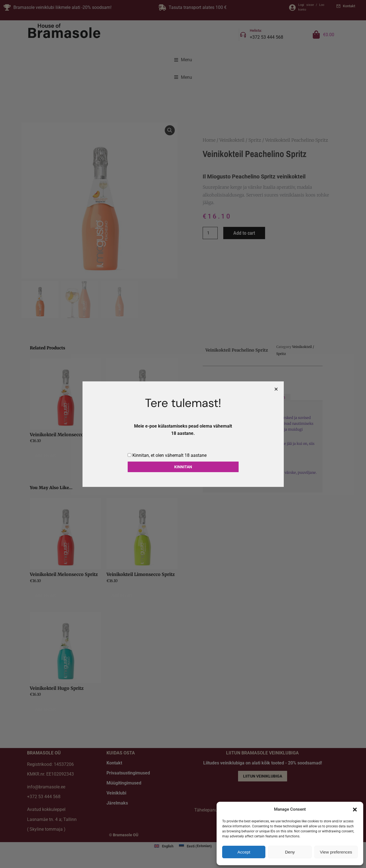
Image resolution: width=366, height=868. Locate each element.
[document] (183, 434)
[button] (355, 810)
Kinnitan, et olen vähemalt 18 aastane (169, 455)
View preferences (336, 852)
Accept (244, 852)
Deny (290, 852)
